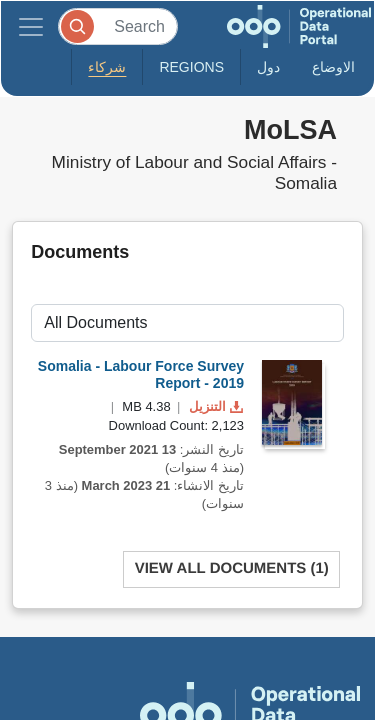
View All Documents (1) (232, 568)
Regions (191, 67)
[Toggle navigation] (31, 26)
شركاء (107, 67)
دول (268, 67)
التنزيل (214, 406)
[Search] (118, 26)
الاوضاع (333, 67)
